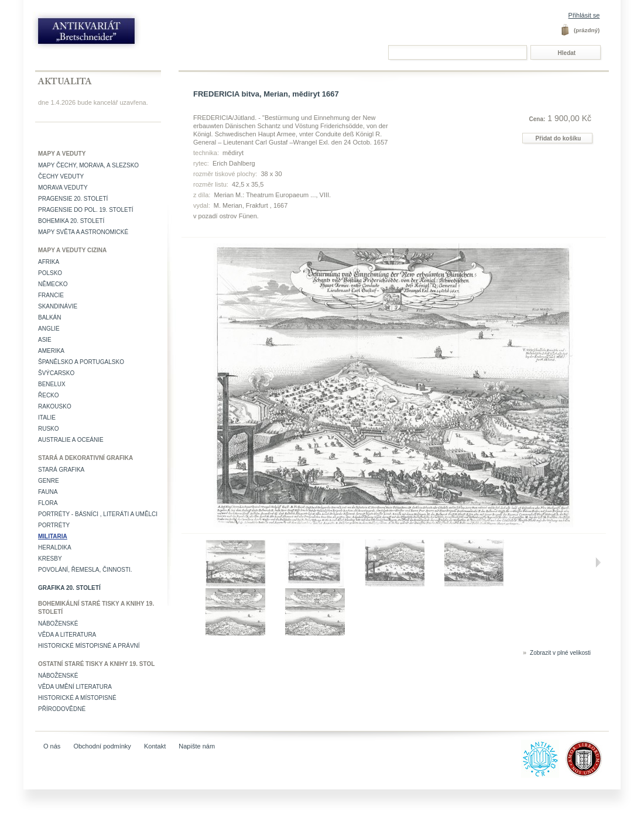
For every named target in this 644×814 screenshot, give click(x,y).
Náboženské (58, 624)
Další (598, 562)
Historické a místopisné (77, 698)
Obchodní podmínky (102, 746)
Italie (47, 418)
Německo (53, 284)
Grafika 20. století (69, 588)
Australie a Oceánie (71, 440)
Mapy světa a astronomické (83, 232)
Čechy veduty (61, 176)
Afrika (49, 262)
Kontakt (155, 746)
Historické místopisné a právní (89, 646)
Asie (45, 340)
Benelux (52, 384)
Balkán (49, 317)
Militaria (53, 536)
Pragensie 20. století (73, 199)
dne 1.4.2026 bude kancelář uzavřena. (93, 102)
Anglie (49, 329)
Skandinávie (58, 306)
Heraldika (55, 547)
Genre (49, 481)
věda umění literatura (75, 687)
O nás (52, 746)
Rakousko (55, 406)
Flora (48, 503)
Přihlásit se (584, 15)
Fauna (48, 492)
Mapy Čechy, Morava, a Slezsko (88, 165)
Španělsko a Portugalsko (81, 362)
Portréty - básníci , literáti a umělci (98, 514)
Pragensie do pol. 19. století (86, 210)
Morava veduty (63, 188)
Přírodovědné (62, 709)
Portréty (54, 525)
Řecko (49, 395)
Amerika (51, 351)
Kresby (50, 559)
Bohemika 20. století (71, 221)
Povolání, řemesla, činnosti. (85, 570)
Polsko (50, 273)
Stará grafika (61, 470)
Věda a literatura (67, 635)
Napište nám (197, 746)
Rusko (49, 429)
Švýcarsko (56, 373)
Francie (51, 295)
